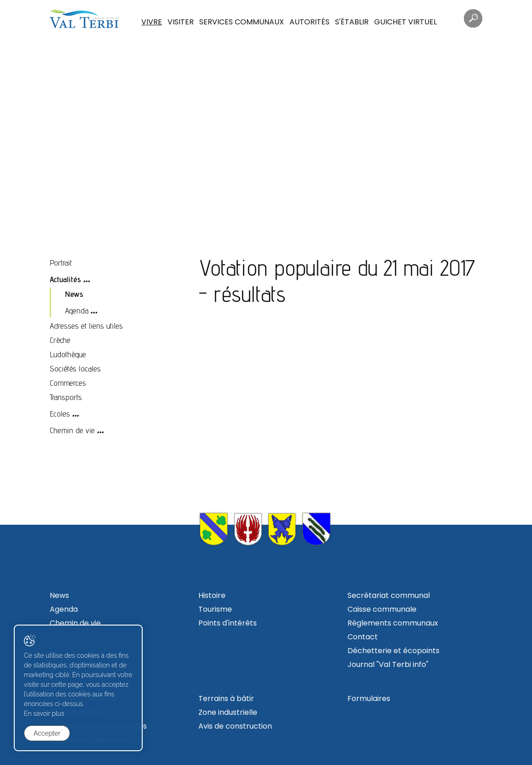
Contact (363, 637)
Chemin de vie (72, 430)
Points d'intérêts (228, 623)
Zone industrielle (228, 712)
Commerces (68, 383)
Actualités (65, 279)
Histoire (212, 595)
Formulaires (369, 698)
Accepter (47, 733)
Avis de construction (235, 726)
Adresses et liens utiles (86, 326)
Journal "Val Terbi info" (388, 664)
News (74, 294)
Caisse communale (382, 609)
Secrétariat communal (389, 595)
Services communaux (242, 22)
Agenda (77, 310)
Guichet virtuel (405, 22)
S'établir (352, 22)
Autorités (309, 22)
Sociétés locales (75, 368)
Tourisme (215, 609)
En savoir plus (44, 713)
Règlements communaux (393, 623)
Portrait (61, 263)
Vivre (152, 22)
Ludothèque (68, 354)
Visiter (181, 22)
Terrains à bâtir (226, 698)
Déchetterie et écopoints (393, 651)
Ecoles (60, 414)
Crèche (60, 340)
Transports (66, 397)
